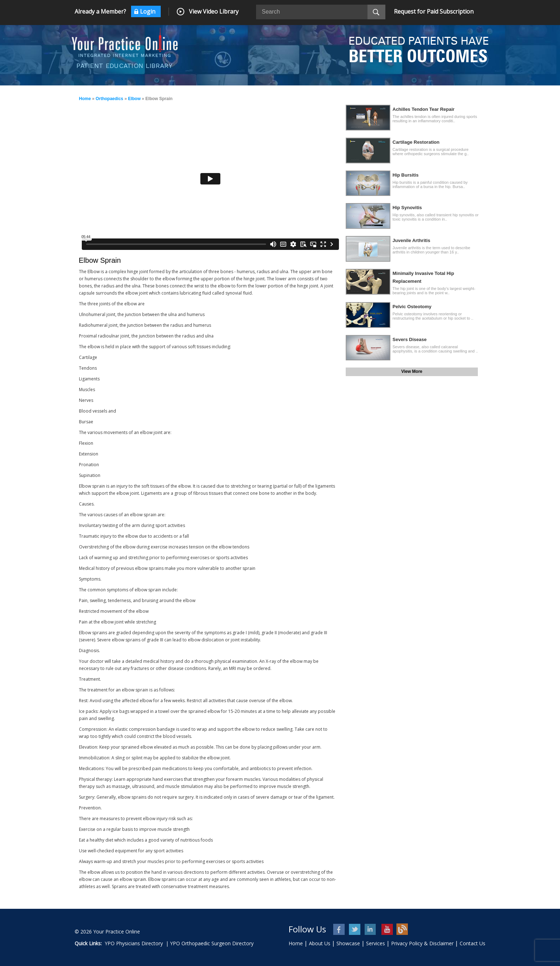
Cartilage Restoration (416, 142)
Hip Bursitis (406, 175)
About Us (320, 943)
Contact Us (472, 943)
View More (412, 371)
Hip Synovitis (407, 208)
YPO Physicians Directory (134, 943)
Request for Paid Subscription (434, 11)
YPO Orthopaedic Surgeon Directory (212, 943)
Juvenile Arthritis (411, 240)
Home (85, 99)
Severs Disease (409, 339)
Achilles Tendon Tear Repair (424, 109)
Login (148, 11)
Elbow (134, 99)
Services (376, 943)
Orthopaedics (109, 99)
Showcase (348, 943)
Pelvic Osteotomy (412, 307)
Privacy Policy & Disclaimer (422, 943)
